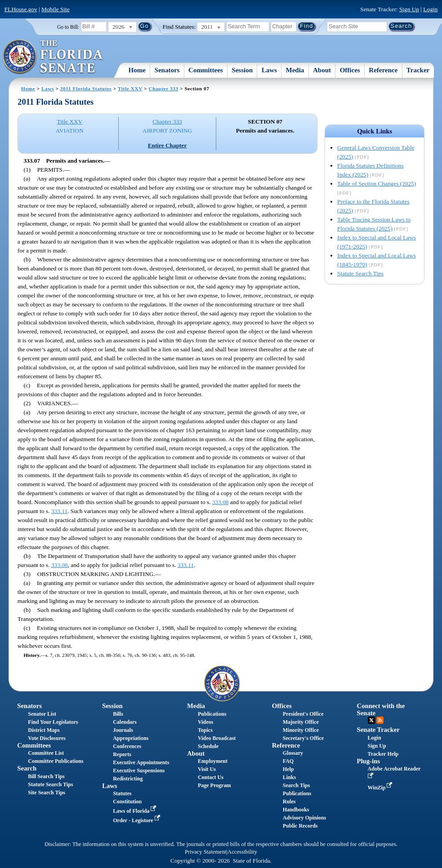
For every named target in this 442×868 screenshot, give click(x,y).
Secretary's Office (303, 738)
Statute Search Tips (360, 273)
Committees (206, 70)
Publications (212, 714)
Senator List (42, 714)
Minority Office (301, 730)
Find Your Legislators (53, 722)
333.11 (59, 511)
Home (137, 70)
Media (295, 70)
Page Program (214, 785)
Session (242, 70)
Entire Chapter (167, 145)
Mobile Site (56, 9)
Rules (289, 802)
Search (27, 768)
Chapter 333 (164, 89)
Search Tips (296, 785)
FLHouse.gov (21, 9)
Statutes (122, 793)
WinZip (381, 788)
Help (288, 769)
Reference (383, 70)
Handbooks (296, 810)
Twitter (371, 720)
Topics (205, 730)
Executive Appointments (141, 762)
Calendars (125, 722)
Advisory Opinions (304, 818)
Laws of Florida (135, 811)
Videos (205, 722)
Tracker (418, 70)
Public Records (300, 826)
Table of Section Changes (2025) (377, 184)
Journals (123, 730)
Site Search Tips (47, 793)
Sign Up (409, 9)
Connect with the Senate (381, 709)
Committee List (46, 753)
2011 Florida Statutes (86, 89)
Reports (122, 754)
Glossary (293, 753)
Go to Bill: (68, 27)
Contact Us (211, 777)
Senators (167, 70)
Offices (350, 70)
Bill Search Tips (46, 776)
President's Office (303, 714)
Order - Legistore (137, 820)
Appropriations (131, 738)
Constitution (127, 802)
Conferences (127, 746)
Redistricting (128, 779)
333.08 (221, 502)
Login (430, 9)
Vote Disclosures (47, 738)
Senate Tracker (378, 730)
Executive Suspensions (139, 771)
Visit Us (207, 769)
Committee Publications (56, 761)
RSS (380, 720)
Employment (213, 761)
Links (289, 777)
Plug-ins (368, 761)
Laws (269, 70)
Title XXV (130, 89)
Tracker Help (383, 754)
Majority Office (301, 722)
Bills (118, 714)
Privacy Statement (205, 852)
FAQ (288, 761)
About (322, 70)
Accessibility (242, 852)
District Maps (44, 730)
